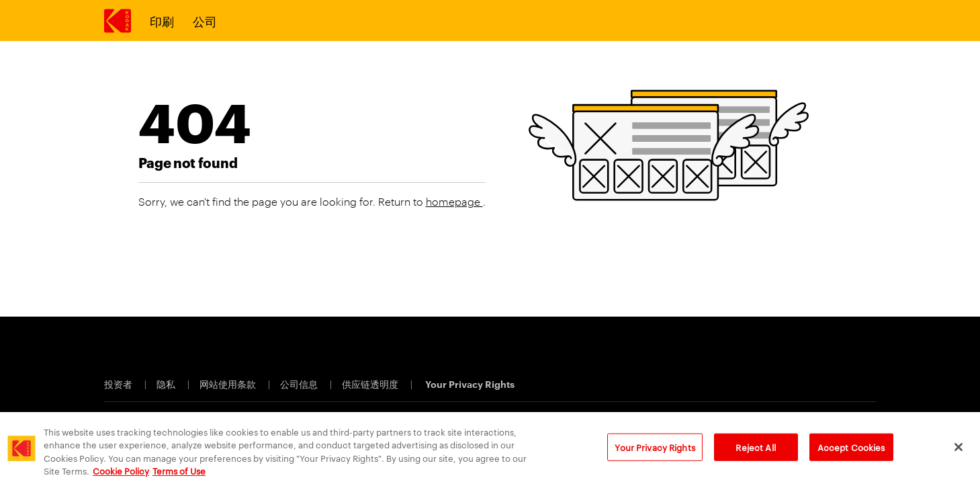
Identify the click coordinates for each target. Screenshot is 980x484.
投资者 (119, 384)
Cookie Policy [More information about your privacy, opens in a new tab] (121, 472)
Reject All (755, 448)
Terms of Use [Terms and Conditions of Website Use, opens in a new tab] (179, 472)
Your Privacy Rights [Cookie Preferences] (470, 384)
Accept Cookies (851, 448)
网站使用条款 (229, 384)
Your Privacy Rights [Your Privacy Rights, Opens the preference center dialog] (655, 448)
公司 (205, 21)
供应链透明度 (371, 384)
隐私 (167, 384)
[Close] (959, 448)
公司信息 (300, 384)
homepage (454, 201)
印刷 (162, 21)
